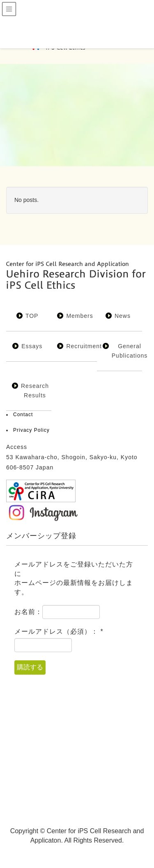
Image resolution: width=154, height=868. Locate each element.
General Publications (130, 351)
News (123, 316)
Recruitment (84, 346)
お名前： (28, 612)
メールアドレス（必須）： (59, 631)
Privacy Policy (31, 430)
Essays (32, 346)
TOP (32, 316)
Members (79, 316)
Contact (23, 415)
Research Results (35, 391)
